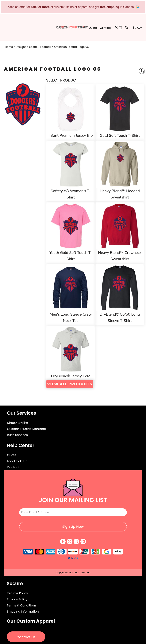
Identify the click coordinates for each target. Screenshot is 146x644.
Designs (21, 47)
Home (9, 47)
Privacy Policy (17, 599)
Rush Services (17, 435)
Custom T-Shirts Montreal (26, 429)
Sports (33, 47)
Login (116, 27)
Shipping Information (23, 612)
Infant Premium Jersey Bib (71, 136)
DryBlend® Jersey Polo (71, 376)
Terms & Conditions (22, 605)
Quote (93, 28)
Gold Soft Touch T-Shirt (120, 136)
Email (73, 505)
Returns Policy (17, 593)
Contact (105, 28)
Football (46, 47)
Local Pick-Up (17, 461)
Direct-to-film (17, 423)
